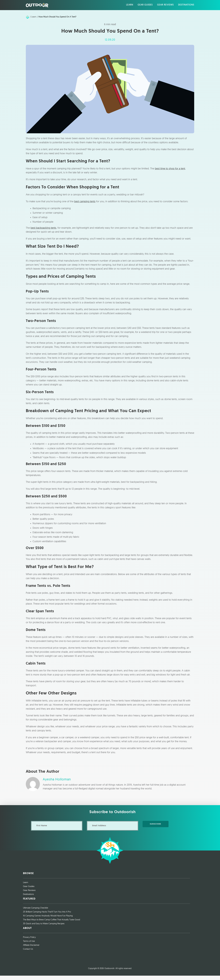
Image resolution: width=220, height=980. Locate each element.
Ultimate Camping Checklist (35, 912)
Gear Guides (29, 891)
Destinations (28, 899)
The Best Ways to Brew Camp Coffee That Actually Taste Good (51, 924)
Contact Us (28, 954)
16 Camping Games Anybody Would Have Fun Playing (48, 920)
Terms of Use (29, 946)
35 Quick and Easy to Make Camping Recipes (44, 928)
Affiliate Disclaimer (31, 950)
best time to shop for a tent (170, 173)
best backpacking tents (43, 232)
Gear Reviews (29, 895)
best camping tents (85, 206)
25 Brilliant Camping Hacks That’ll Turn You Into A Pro (47, 916)
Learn (26, 887)
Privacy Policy (29, 942)
